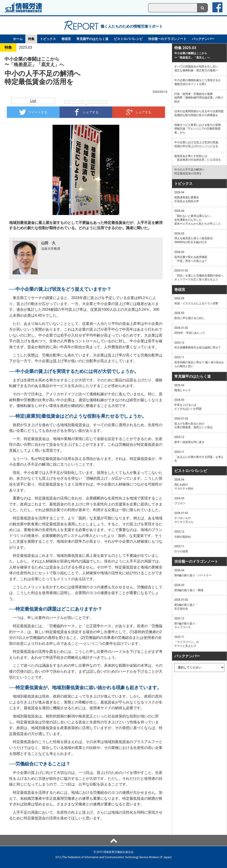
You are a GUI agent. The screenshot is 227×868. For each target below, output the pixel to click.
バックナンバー (203, 39)
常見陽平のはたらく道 (92, 39)
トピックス (48, 39)
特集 (31, 39)
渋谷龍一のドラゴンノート (167, 39)
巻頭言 (66, 39)
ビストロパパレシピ (128, 39)
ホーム (18, 39)
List (33, 101)
